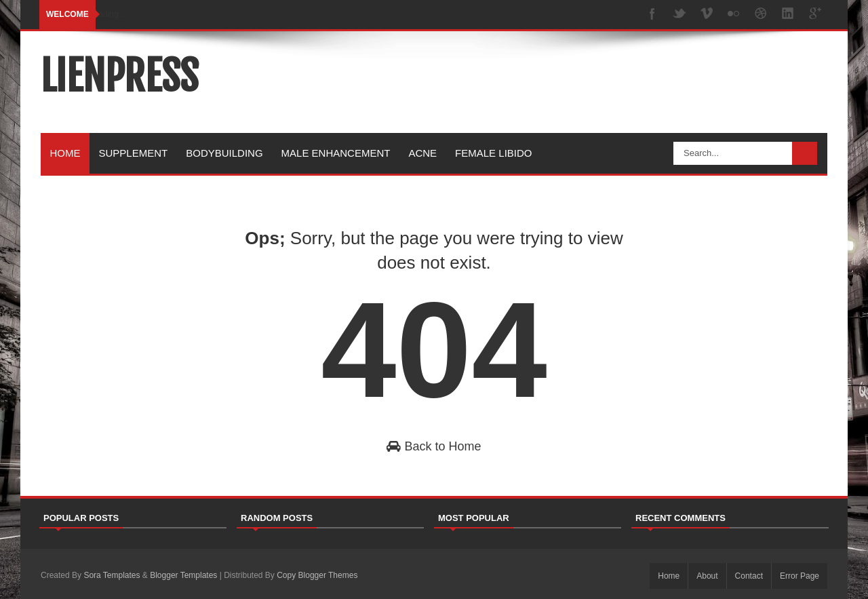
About (707, 576)
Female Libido (493, 153)
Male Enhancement (336, 153)
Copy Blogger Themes (317, 575)
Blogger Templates (183, 575)
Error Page (800, 576)
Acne (422, 153)
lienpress (119, 76)
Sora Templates (112, 575)
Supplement (134, 153)
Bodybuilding (224, 153)
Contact (749, 576)
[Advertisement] (580, 83)
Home (65, 153)
